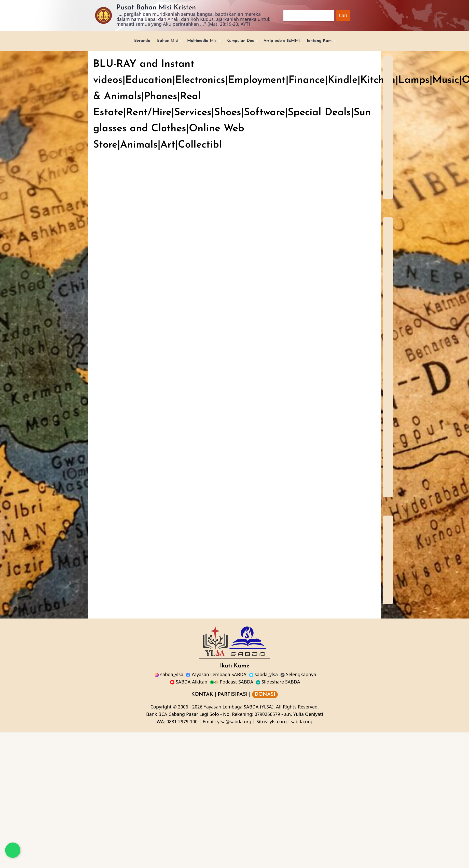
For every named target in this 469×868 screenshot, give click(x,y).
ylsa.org (278, 722)
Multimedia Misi (198, 41)
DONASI (265, 695)
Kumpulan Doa (241, 41)
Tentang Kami (329, 41)
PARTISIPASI (233, 695)
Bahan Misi (160, 41)
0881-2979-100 (182, 722)
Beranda (132, 41)
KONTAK (202, 695)
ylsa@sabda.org (234, 722)
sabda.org (302, 722)
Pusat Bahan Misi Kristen (156, 8)
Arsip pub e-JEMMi (287, 41)
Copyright (161, 708)
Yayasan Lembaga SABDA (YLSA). (239, 708)
